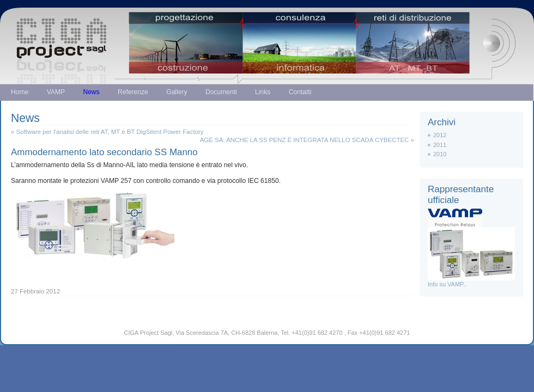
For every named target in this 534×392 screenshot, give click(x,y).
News (91, 92)
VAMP (56, 92)
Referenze (133, 92)
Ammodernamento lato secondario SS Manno (104, 152)
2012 (440, 135)
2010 (440, 154)
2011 (440, 145)
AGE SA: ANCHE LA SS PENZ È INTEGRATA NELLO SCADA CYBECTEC (305, 140)
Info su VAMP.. (471, 281)
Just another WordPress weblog (267, 37)
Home (20, 92)
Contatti (300, 92)
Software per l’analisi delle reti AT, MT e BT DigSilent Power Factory (110, 132)
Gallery (177, 92)
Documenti (221, 92)
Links (263, 92)
